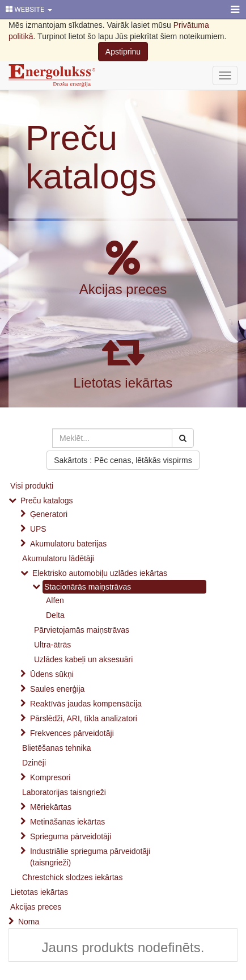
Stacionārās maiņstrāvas (88, 587)
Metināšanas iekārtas (67, 822)
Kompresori (50, 777)
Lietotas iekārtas (123, 383)
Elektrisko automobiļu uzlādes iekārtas (100, 573)
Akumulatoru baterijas (68, 544)
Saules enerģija (58, 689)
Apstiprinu (123, 52)
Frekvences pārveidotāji (72, 733)
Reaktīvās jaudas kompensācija (86, 704)
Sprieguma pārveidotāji (71, 836)
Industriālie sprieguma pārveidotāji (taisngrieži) (90, 857)
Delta (55, 615)
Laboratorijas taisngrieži (64, 792)
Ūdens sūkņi (52, 674)
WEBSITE (29, 9)
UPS (38, 529)
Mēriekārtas (51, 807)
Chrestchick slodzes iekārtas (72, 877)
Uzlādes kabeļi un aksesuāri (83, 659)
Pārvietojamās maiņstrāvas (82, 630)
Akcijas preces (123, 289)
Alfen (55, 600)
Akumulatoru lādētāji (58, 558)
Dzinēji (34, 763)
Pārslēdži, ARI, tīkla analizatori (84, 718)
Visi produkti (32, 486)
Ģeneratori (49, 514)
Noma (29, 922)
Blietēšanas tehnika (56, 748)
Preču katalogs (91, 157)
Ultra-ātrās (52, 645)
